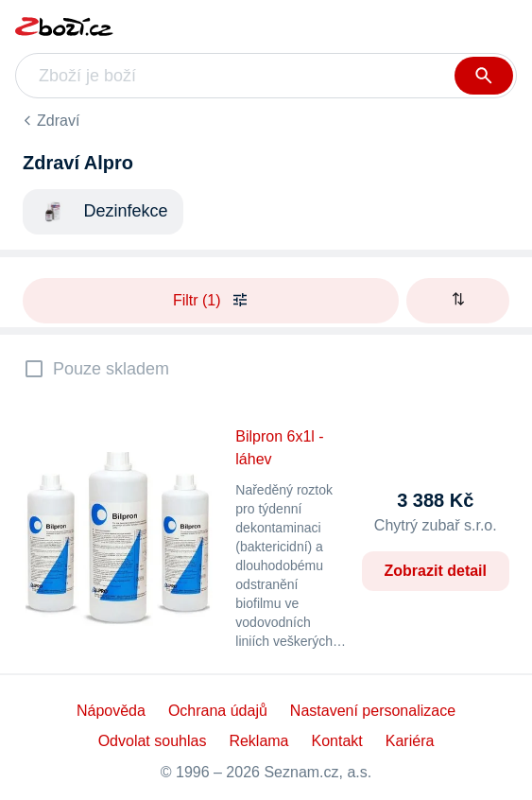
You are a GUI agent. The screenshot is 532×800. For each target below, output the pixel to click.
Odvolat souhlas (153, 741)
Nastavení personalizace (373, 711)
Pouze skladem (111, 369)
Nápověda (111, 711)
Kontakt (337, 741)
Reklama (258, 741)
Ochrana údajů (218, 711)
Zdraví (58, 121)
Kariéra (410, 741)
